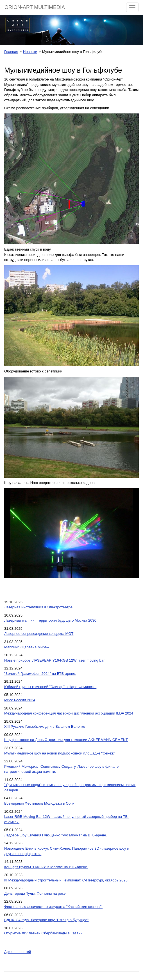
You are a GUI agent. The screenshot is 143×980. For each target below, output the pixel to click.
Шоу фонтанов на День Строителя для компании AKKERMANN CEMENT (66, 740)
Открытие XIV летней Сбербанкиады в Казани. (44, 933)
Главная (11, 52)
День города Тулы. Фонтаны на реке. (35, 893)
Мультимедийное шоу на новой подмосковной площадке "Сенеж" (60, 753)
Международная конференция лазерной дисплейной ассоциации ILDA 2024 (69, 713)
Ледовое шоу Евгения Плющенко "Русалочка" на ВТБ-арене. (56, 835)
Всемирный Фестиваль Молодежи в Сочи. (40, 803)
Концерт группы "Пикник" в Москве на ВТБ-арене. (46, 867)
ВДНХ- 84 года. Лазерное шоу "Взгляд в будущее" (46, 920)
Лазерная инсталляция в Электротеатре (38, 607)
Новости (30, 52)
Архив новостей (18, 952)
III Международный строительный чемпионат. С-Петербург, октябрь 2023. (66, 880)
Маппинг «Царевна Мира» (27, 647)
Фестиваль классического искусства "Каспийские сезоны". (53, 907)
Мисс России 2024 (20, 700)
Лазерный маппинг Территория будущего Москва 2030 (50, 620)
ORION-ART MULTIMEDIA (35, 7)
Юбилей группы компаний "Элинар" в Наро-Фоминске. (50, 687)
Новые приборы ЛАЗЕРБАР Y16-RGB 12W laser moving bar (54, 660)
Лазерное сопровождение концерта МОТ (39, 634)
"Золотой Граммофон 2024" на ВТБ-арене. (40, 674)
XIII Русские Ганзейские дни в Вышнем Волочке (45, 726)
